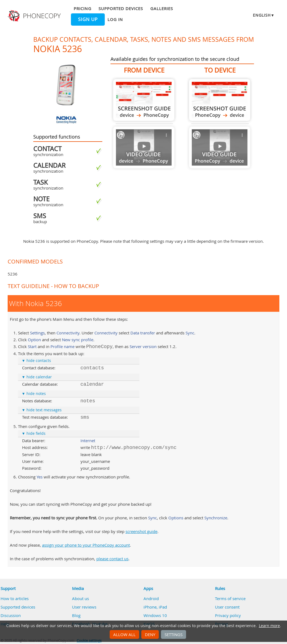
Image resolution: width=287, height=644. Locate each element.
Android (151, 598)
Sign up (88, 19)
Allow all (124, 634)
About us (80, 598)
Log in (115, 19)
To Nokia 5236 (220, 100)
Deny (150, 634)
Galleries (162, 8)
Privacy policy (228, 615)
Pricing (82, 8)
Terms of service (230, 598)
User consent (227, 607)
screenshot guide (141, 531)
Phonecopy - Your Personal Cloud (35, 16)
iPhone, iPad (155, 607)
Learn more (269, 626)
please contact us (112, 559)
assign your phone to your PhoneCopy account (86, 545)
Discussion (11, 615)
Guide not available (144, 147)
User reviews (84, 607)
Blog (76, 615)
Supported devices (121, 8)
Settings (174, 634)
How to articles (15, 598)
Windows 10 (155, 615)
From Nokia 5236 (144, 100)
